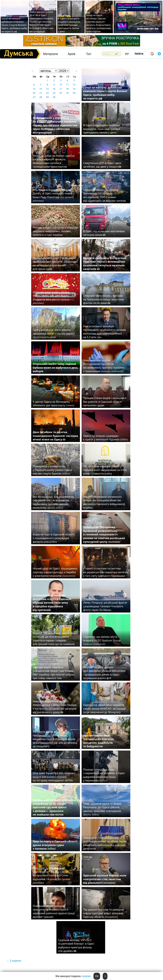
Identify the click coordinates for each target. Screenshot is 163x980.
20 (34, 93)
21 (41, 93)
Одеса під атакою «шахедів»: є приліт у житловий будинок (106, 438)
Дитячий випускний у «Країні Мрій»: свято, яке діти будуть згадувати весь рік (51, 298)
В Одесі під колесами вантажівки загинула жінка (104, 233)
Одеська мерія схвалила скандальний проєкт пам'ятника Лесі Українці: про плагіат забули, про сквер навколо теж (54, 673)
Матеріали (51, 54)
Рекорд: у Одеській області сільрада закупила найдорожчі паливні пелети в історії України (55, 231)
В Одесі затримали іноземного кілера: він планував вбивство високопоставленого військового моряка (104, 502)
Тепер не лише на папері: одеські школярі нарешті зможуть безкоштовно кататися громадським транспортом (98, 23)
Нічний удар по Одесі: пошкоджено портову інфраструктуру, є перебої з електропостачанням (55, 572)
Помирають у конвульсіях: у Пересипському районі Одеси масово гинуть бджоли (52, 470)
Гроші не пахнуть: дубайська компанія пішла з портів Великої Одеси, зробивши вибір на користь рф (14, 25)
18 (67, 89)
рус (127, 53)
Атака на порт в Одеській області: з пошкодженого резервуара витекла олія (54, 538)
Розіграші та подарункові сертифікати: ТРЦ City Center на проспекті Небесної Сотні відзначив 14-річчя (52, 875)
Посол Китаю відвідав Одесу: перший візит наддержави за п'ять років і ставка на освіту (105, 470)
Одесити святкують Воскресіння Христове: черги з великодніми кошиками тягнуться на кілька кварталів (105, 263)
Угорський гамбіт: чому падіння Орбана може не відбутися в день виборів (55, 368)
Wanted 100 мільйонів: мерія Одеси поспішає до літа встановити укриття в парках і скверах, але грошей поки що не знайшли (55, 639)
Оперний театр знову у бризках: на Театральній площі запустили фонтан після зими (104, 299)
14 (41, 89)
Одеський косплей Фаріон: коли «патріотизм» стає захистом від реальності (105, 879)
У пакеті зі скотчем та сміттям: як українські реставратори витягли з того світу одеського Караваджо (106, 572)
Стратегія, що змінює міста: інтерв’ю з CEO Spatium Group (102, 640)
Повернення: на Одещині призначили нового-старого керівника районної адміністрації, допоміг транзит (54, 911)
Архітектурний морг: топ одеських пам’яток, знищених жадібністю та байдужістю (99, 741)
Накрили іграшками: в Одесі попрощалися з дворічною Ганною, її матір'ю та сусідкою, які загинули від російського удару (55, 707)
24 (61, 93)
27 (34, 97)
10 (61, 85)
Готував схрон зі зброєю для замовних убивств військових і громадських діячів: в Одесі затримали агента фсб (104, 673)
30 (54, 97)
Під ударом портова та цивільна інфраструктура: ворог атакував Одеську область (103, 913)
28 (41, 97)
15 (47, 89)
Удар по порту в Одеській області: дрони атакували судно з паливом (55, 845)
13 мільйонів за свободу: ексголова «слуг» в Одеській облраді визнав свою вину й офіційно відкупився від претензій (52, 603)
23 (54, 93)
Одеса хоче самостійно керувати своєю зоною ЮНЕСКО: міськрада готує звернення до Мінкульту (104, 709)
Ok (97, 976)
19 (74, 89)
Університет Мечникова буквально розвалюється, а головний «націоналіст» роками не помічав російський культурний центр (104, 534)
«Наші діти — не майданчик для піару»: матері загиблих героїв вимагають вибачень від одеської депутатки (105, 843)
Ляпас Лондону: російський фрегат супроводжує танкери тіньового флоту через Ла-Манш (105, 606)
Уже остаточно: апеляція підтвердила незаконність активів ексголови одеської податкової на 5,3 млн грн (104, 332)
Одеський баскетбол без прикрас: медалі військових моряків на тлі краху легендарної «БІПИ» (54, 777)
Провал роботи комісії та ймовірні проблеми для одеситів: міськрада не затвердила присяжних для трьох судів (55, 263)
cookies (86, 976)
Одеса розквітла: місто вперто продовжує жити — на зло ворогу (54, 333)
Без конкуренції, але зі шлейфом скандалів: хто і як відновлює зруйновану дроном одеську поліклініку (53, 502)
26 (74, 93)
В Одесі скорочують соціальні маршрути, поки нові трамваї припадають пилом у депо (69, 25)
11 (67, 85)
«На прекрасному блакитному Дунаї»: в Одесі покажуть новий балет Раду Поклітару (53, 195)
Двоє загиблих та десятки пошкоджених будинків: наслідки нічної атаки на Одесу (55, 436)
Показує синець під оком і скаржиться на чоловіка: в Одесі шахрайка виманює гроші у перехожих (104, 775)
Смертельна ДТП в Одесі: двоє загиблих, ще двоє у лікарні (102, 165)
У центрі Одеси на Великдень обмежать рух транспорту (54, 404)
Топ (89, 54)
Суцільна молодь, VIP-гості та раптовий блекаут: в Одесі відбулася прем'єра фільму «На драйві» (76, 945)
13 (34, 89)
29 (47, 97)
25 (67, 93)
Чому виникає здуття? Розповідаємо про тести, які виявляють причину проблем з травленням (104, 366)
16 (54, 89)
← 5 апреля (14, 961)
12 (74, 85)
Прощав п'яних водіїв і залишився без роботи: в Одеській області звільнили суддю (105, 402)
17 (61, 89)
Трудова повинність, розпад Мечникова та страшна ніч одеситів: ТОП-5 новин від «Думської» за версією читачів (104, 195)
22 (47, 93)
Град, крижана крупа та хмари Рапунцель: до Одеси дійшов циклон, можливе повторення (102, 809)
